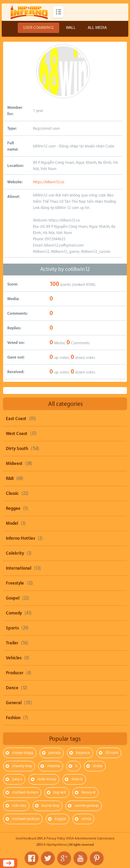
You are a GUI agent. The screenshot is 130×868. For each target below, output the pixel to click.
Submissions (106, 838)
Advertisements (85, 838)
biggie (60, 819)
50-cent (112, 753)
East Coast (16, 419)
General (14, 703)
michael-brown (25, 792)
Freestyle (15, 583)
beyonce (83, 753)
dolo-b (77, 779)
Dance (12, 688)
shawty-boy (22, 766)
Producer (15, 673)
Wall (71, 28)
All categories (66, 404)
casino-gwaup (87, 806)
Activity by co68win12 (65, 269)
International (19, 568)
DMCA (41, 838)
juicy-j (17, 779)
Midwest (14, 464)
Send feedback (26, 838)
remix (86, 819)
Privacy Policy (56, 838)
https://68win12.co (49, 182)
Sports (12, 628)
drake (98, 766)
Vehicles (14, 658)
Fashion (13, 718)
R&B (10, 479)
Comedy (14, 613)
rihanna (54, 766)
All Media (97, 28)
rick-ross (19, 806)
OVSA (70, 838)
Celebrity (15, 553)
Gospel (13, 598)
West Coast (17, 434)
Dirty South (17, 449)
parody (55, 753)
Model (12, 523)
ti (76, 766)
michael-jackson (26, 819)
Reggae (13, 508)
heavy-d (88, 792)
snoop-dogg (23, 753)
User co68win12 (38, 28)
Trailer (12, 643)
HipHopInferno (57, 845)
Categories (58, 12)
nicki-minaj (47, 779)
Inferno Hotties (20, 538)
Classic (12, 493)
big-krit (60, 792)
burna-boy (50, 806)
